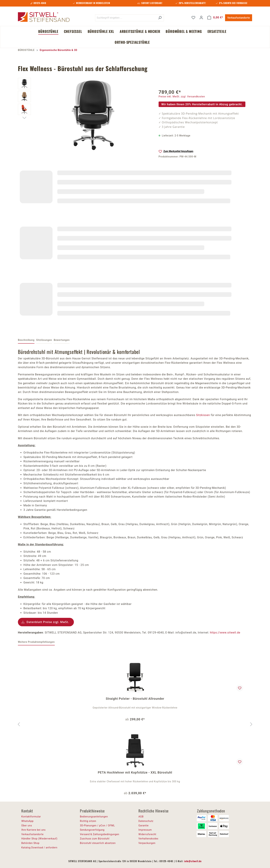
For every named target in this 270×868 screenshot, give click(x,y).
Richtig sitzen (88, 821)
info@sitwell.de (193, 861)
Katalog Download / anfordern (39, 848)
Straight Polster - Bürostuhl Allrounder (135, 699)
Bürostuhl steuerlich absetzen (98, 843)
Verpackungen (147, 843)
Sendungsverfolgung (92, 830)
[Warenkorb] (215, 18)
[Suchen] (160, 18)
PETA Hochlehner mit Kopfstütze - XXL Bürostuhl (135, 772)
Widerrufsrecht (147, 834)
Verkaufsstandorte (239, 18)
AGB (141, 817)
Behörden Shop (30, 843)
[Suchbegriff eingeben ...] (126, 18)
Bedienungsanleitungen (94, 817)
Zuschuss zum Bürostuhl (95, 839)
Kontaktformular (31, 817)
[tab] (26, 340)
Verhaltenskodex (148, 839)
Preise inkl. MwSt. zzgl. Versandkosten (182, 97)
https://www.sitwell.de (225, 633)
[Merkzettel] (193, 18)
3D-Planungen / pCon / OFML (97, 826)
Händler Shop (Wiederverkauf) (39, 839)
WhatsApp (27, 821)
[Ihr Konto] (201, 18)
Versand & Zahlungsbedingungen (100, 834)
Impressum (145, 830)
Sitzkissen (203, 415)
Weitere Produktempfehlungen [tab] (36, 642)
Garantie (144, 826)
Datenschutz (146, 821)
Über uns (27, 826)
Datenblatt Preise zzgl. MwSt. (48, 622)
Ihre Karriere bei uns (33, 830)
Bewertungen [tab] (62, 340)
